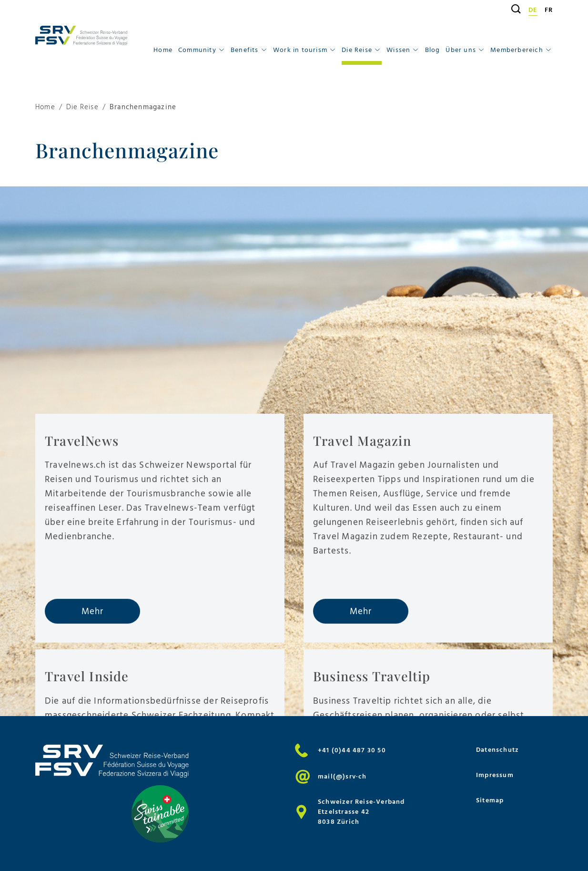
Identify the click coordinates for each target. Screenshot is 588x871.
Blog (433, 50)
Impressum (495, 775)
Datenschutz (497, 750)
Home (163, 50)
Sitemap (490, 800)
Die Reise (82, 108)
